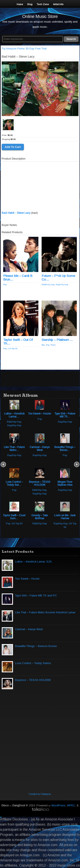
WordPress (58, 805)
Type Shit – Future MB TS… (65, 415)
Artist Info (58, 4)
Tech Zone (43, 4)
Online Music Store (40, 16)
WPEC (71, 805)
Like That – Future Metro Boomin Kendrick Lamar (45, 612)
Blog (30, 4)
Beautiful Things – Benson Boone (36, 646)
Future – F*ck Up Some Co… (58, 278)
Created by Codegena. (40, 794)
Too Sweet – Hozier (40, 414)
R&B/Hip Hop (48, 284)
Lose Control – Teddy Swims (33, 663)
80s (43, 345)
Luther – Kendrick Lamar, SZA (33, 562)
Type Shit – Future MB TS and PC (36, 595)
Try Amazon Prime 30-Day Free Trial (24, 49)
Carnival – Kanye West (40, 449)
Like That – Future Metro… (14, 449)
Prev (3, 464)
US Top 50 (13, 348)
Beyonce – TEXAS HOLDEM (40, 483)
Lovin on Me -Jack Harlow (65, 517)
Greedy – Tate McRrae (40, 517)
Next (77, 464)
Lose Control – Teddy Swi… (14, 483)
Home (20, 4)
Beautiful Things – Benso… (65, 449)
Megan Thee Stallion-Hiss (65, 483)
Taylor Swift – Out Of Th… (18, 342)
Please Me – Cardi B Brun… (18, 278)
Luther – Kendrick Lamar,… (14, 415)
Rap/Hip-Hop (62, 284)
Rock (53, 345)
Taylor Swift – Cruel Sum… (14, 517)
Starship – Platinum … (57, 340)
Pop (5, 284)
